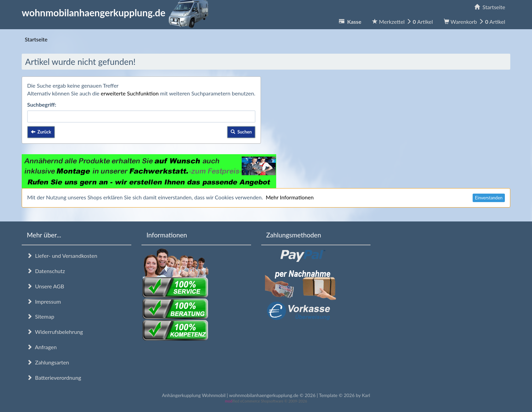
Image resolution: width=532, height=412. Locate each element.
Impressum (44, 301)
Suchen (241, 132)
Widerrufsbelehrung (55, 332)
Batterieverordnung (54, 378)
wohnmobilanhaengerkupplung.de (117, 13)
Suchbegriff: (42, 104)
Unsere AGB (45, 286)
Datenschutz (46, 271)
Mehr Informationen (290, 197)
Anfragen (42, 347)
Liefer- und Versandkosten (62, 256)
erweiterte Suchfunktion (130, 93)
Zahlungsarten (48, 362)
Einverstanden (489, 198)
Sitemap (41, 316)
